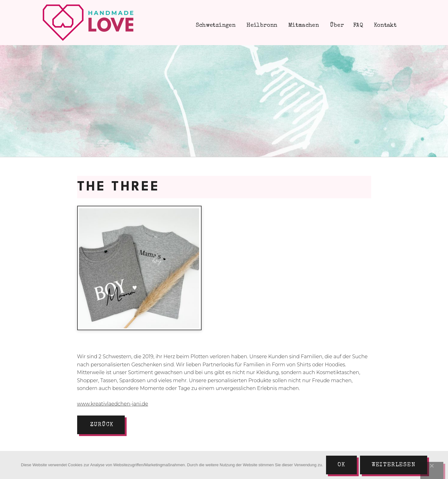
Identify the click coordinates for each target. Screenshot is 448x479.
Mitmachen (303, 26)
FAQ (358, 26)
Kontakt (385, 26)
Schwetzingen (215, 26)
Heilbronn (261, 26)
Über (336, 26)
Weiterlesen (394, 465)
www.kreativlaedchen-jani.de (113, 404)
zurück (102, 425)
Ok (341, 465)
